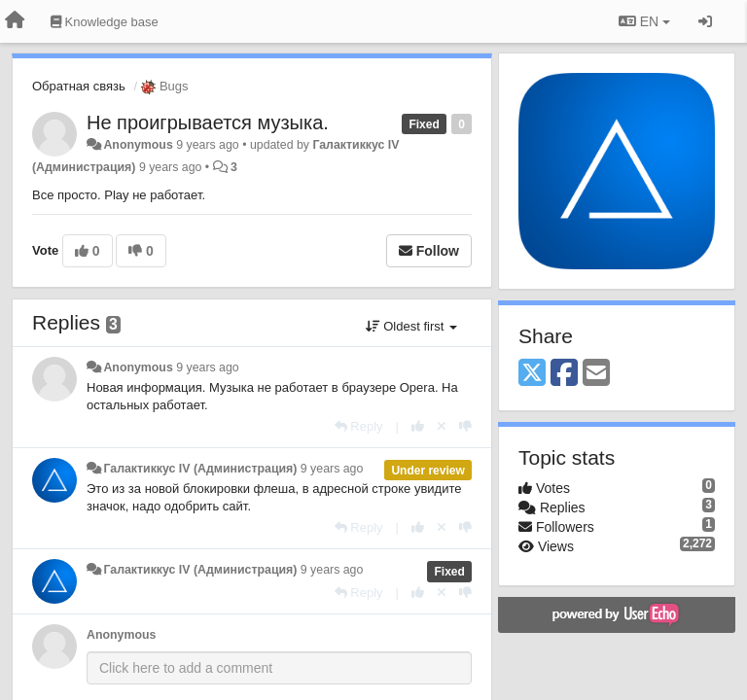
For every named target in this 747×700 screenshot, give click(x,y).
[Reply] (359, 426)
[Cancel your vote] (442, 426)
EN (644, 21)
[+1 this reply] (418, 426)
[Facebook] (564, 374)
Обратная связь (79, 86)
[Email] (596, 374)
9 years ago (208, 367)
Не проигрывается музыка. (208, 122)
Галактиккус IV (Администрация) (200, 469)
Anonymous (138, 145)
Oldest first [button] (411, 326)
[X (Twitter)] (532, 374)
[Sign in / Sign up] (705, 21)
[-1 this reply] (465, 426)
